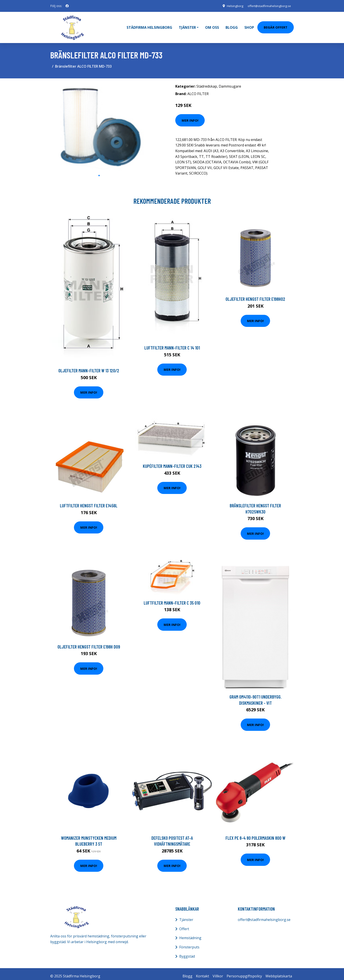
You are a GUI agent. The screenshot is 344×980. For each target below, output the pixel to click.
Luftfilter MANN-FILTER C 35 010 (172, 598)
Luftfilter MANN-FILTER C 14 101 (172, 343)
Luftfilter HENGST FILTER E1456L (89, 501)
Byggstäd (187, 952)
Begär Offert (276, 25)
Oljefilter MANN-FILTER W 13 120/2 (89, 366)
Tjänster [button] (187, 25)
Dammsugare (230, 82)
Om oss (212, 25)
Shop (249, 25)
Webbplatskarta (279, 972)
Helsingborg (232, 6)
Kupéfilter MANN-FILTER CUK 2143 (172, 462)
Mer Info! (190, 116)
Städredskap (207, 82)
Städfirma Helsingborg (149, 25)
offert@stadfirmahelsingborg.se (268, 6)
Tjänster (186, 915)
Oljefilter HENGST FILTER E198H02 (255, 295)
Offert (184, 924)
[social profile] (67, 6)
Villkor (218, 972)
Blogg (232, 25)
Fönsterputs (189, 943)
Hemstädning (190, 934)
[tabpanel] (99, 122)
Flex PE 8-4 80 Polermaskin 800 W (255, 833)
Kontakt (202, 972)
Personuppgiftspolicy (244, 972)
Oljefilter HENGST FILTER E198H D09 (89, 642)
